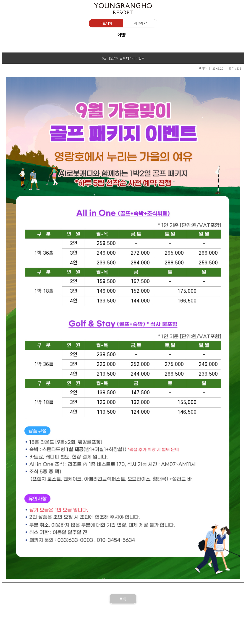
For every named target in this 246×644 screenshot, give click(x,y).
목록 (123, 599)
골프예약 (106, 23)
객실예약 (140, 23)
